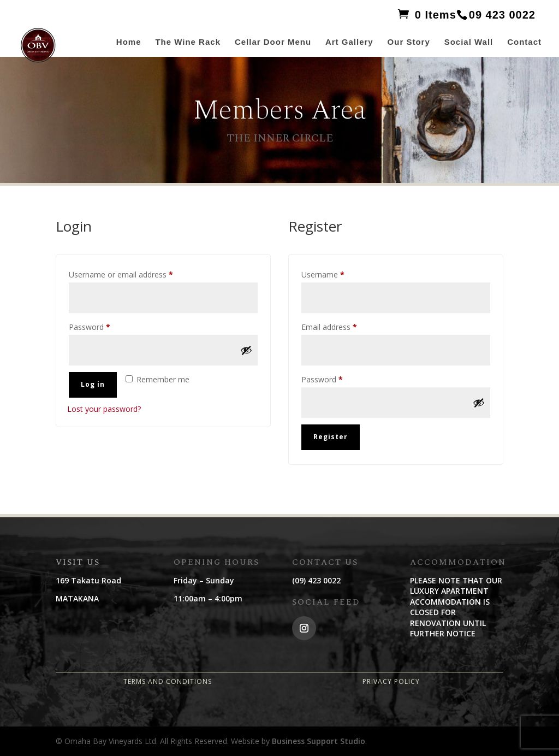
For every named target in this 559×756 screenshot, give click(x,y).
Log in (93, 384)
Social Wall (469, 42)
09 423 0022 (502, 15)
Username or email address (136, 273)
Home (129, 42)
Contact (524, 42)
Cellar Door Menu (273, 42)
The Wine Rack (188, 42)
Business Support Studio (319, 741)
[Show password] (246, 350)
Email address (344, 326)
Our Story (409, 42)
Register (331, 437)
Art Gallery (349, 42)
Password (105, 326)
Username (338, 273)
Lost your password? (104, 409)
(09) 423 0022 (316, 580)
